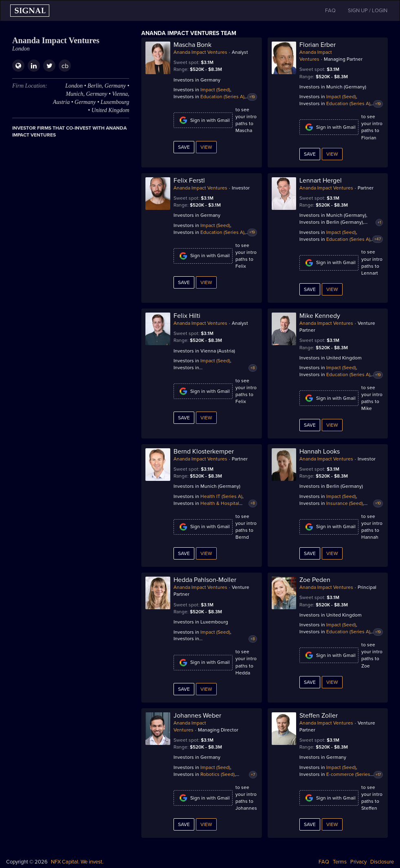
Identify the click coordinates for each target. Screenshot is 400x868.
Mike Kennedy (320, 316)
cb (65, 66)
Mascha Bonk (192, 45)
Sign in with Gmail (203, 120)
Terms (340, 862)
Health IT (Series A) (221, 496)
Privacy (358, 862)
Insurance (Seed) (345, 503)
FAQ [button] (330, 11)
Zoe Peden (315, 580)
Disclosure (382, 862)
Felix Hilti (187, 316)
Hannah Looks (320, 452)
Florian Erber (318, 45)
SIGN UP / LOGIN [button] (368, 11)
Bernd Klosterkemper (204, 452)
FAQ (324, 862)
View (206, 147)
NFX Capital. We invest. (77, 862)
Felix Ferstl (189, 181)
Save (184, 147)
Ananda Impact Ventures (200, 52)
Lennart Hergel (321, 181)
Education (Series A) (222, 97)
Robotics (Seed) (218, 774)
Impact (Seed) (215, 90)
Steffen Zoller (319, 716)
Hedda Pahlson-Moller (205, 580)
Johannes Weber (197, 716)
